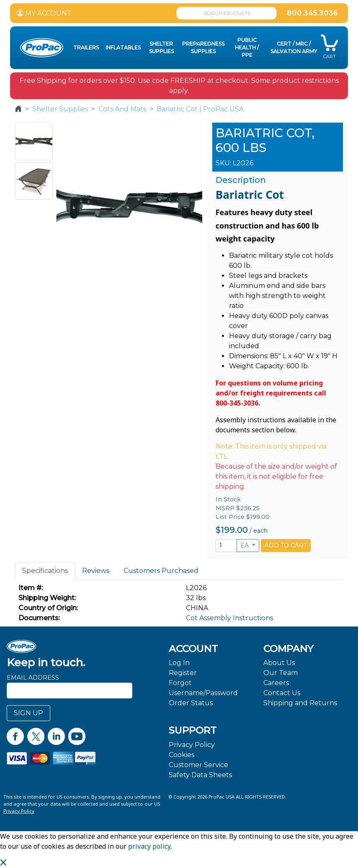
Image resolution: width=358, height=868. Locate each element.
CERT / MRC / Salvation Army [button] (294, 48)
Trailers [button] (86, 48)
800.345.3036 (312, 13)
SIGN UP (28, 713)
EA (245, 545)
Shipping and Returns (300, 703)
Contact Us (282, 693)
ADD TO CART (286, 545)
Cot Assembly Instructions (229, 618)
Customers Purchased (161, 571)
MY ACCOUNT (44, 13)
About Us (279, 663)
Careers (276, 683)
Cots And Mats (122, 109)
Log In (179, 663)
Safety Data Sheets (200, 775)
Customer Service (198, 765)
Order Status (191, 703)
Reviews (96, 571)
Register (183, 673)
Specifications (45, 571)
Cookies (182, 755)
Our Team (281, 673)
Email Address (33, 678)
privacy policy (149, 846)
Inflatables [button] (123, 48)
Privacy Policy (192, 745)
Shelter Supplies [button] (161, 48)
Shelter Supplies (60, 109)
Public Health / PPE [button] (247, 48)
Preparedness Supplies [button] (203, 48)
